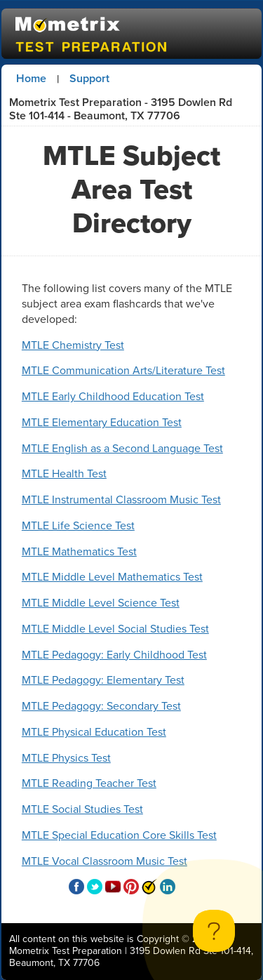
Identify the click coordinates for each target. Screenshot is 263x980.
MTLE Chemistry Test (73, 345)
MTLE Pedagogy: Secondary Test (101, 706)
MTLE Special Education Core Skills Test (119, 835)
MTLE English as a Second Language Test (122, 448)
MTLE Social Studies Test (82, 809)
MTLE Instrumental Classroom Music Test (121, 499)
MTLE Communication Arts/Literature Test (123, 370)
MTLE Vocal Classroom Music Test (104, 861)
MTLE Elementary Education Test (102, 422)
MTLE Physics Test (66, 758)
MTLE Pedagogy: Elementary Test (103, 680)
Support (89, 78)
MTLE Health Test (64, 474)
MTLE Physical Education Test (94, 732)
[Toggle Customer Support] (214, 931)
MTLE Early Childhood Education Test (113, 396)
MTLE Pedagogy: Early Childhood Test (114, 655)
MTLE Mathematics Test (79, 551)
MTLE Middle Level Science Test (101, 603)
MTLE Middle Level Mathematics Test (112, 577)
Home (31, 78)
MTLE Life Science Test (78, 525)
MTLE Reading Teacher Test (89, 783)
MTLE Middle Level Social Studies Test (115, 629)
